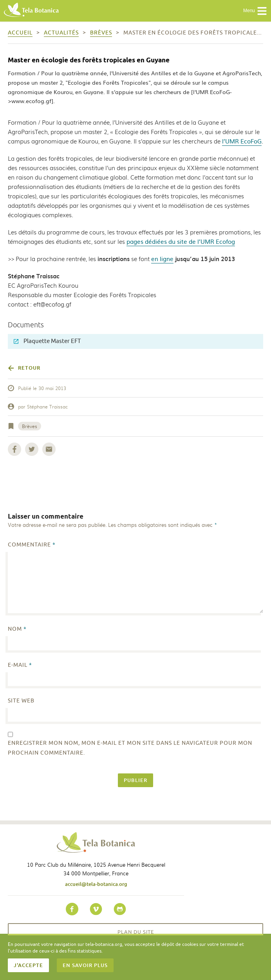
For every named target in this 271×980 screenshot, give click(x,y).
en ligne (162, 259)
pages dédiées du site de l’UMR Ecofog (181, 241)
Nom (17, 629)
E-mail (20, 665)
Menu (255, 11)
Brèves (30, 426)
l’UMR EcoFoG (242, 141)
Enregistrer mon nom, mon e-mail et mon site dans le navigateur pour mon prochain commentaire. (130, 748)
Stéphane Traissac (47, 407)
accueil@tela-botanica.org (96, 884)
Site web (21, 701)
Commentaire (32, 545)
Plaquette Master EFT (47, 341)
